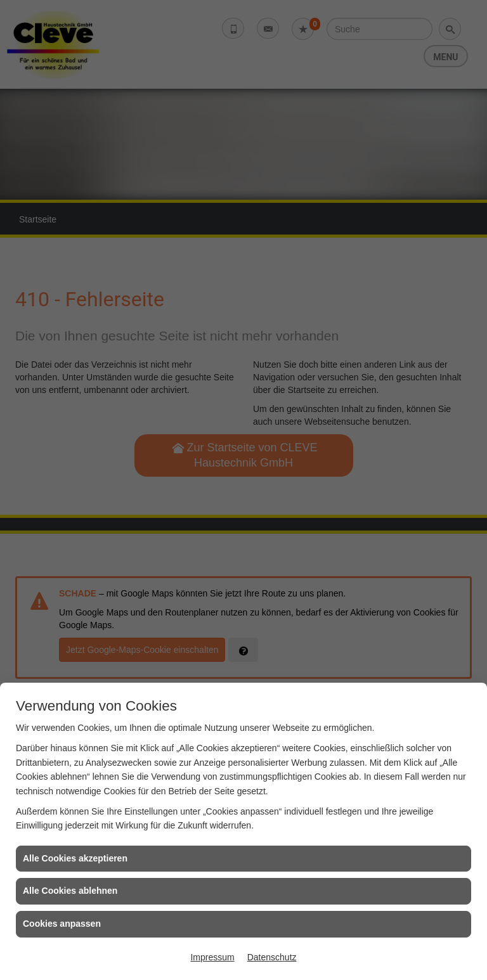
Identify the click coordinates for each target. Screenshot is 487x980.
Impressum (212, 957)
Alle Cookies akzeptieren (75, 858)
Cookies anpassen (62, 924)
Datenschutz (272, 957)
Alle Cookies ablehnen (70, 891)
